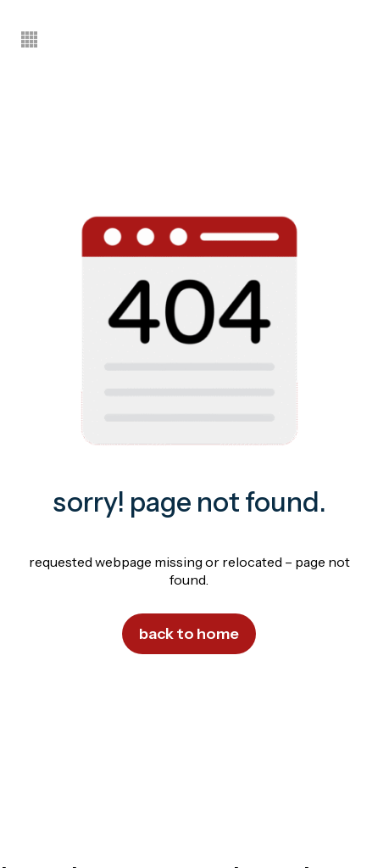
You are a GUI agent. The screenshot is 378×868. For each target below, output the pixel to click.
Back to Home (189, 634)
